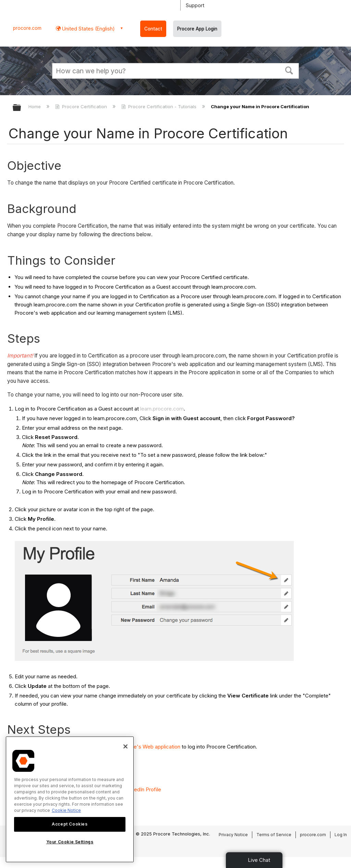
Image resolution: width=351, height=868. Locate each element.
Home (35, 106)
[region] (70, 799)
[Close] (125, 746)
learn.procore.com (162, 409)
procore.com (27, 28)
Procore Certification (82, 106)
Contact (153, 29)
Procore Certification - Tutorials (160, 106)
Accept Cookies (70, 824)
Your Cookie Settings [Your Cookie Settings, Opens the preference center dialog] (70, 842)
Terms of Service (274, 835)
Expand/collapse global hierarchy (21, 108)
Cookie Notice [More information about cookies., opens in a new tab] (66, 810)
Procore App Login (197, 29)
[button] (289, 70)
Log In (341, 835)
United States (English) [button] (88, 29)
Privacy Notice (233, 835)
